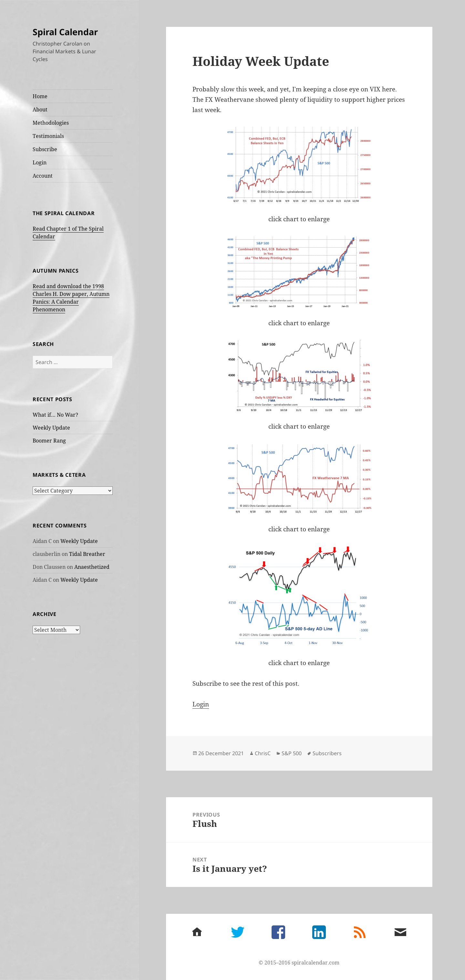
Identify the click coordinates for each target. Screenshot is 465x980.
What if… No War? (55, 415)
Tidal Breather (87, 554)
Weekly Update (51, 428)
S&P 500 (292, 753)
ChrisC (263, 753)
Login (40, 162)
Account (43, 176)
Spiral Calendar (65, 32)
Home (40, 96)
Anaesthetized (92, 567)
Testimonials (48, 136)
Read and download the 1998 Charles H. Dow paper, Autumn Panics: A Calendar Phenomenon (71, 298)
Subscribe (45, 149)
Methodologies (51, 123)
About (40, 109)
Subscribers (327, 753)
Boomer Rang (49, 441)
